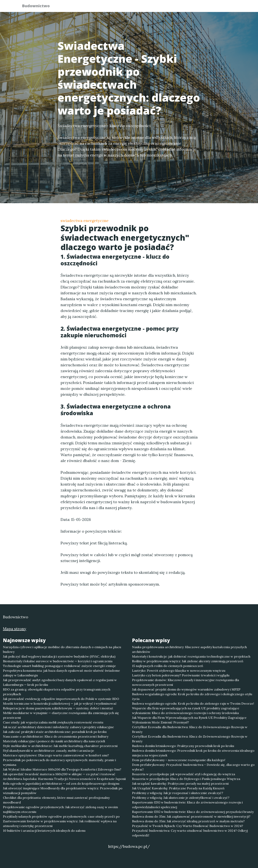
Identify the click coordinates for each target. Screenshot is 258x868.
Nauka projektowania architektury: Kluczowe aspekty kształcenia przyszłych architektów (189, 649)
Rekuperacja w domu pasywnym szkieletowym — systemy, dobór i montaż (58, 708)
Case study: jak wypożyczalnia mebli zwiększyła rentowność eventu (53, 722)
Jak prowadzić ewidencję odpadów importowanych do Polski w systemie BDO (61, 699)
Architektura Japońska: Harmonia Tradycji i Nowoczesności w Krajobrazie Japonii (64, 779)
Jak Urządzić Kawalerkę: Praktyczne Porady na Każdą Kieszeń (178, 788)
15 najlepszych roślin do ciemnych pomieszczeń (168, 666)
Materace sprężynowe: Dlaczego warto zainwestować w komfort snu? (56, 755)
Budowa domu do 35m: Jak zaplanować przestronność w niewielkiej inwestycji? (191, 816)
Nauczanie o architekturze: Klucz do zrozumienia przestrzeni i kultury (56, 736)
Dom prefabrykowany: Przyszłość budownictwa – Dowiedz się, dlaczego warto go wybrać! (193, 767)
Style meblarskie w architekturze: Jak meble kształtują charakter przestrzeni (60, 746)
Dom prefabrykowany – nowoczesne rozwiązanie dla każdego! (179, 760)
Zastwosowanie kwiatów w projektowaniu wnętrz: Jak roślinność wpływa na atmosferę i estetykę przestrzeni (60, 823)
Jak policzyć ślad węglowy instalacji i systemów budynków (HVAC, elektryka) (59, 656)
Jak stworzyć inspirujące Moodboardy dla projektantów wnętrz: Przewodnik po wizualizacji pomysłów (63, 791)
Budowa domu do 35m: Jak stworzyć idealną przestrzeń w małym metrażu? (188, 821)
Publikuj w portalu (176, 7)
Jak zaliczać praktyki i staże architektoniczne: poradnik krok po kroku (55, 732)
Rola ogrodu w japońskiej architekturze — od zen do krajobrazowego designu (61, 783)
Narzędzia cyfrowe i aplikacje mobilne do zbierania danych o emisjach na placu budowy (62, 649)
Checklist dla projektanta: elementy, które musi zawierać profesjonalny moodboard (56, 800)
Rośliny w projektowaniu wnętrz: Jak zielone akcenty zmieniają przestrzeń (188, 661)
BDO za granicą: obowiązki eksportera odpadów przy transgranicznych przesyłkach (57, 692)
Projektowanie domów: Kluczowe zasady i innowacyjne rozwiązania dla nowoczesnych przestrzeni (186, 682)
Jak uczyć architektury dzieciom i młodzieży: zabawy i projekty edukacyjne (58, 727)
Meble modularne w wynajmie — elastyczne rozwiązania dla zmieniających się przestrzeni (61, 715)
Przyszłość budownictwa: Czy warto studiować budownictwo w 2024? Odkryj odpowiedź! (190, 833)
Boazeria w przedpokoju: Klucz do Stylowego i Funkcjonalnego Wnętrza (186, 779)
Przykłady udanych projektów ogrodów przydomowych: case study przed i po (61, 816)
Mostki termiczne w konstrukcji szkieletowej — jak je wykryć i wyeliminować (60, 703)
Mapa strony (15, 629)
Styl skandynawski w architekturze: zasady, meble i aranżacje (48, 751)
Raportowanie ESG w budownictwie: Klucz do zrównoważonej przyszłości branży (193, 812)
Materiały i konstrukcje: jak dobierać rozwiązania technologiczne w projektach (191, 656)
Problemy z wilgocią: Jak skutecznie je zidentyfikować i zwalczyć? (181, 798)
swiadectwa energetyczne (85, 221)
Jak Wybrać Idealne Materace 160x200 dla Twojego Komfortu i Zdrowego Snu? (62, 769)
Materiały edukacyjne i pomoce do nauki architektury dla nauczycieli (54, 741)
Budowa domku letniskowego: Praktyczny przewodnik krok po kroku (183, 746)
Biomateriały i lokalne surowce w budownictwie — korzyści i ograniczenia (58, 661)
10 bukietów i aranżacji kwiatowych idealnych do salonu (44, 831)
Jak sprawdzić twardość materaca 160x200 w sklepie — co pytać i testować (59, 774)
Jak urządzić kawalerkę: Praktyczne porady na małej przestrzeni (180, 783)
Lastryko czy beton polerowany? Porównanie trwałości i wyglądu (181, 675)
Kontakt (227, 7)
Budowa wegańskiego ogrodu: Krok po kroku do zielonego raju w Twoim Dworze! (193, 703)
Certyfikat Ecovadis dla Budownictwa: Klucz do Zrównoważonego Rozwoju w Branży (190, 729)
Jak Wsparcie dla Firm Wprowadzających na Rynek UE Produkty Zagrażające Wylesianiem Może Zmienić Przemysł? (189, 720)
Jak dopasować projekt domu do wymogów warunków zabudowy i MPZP (186, 689)
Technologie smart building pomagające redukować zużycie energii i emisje (59, 666)
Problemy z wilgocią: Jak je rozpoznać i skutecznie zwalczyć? (178, 793)
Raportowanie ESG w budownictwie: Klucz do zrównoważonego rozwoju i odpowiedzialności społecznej (187, 805)
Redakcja (205, 7)
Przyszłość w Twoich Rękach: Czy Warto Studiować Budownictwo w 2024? (188, 826)
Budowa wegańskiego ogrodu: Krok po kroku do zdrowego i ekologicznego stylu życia (192, 696)
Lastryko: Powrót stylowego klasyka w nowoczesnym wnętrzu (179, 671)
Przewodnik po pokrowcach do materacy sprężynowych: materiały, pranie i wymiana (59, 762)
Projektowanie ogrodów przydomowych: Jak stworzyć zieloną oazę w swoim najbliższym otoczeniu (60, 809)
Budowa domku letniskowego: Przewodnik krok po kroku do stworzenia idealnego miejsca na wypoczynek (193, 753)
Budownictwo (38, 6)
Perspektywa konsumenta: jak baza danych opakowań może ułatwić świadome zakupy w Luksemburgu (61, 673)
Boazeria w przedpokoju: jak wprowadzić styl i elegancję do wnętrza (184, 774)
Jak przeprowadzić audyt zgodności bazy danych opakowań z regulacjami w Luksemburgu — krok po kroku (60, 682)
